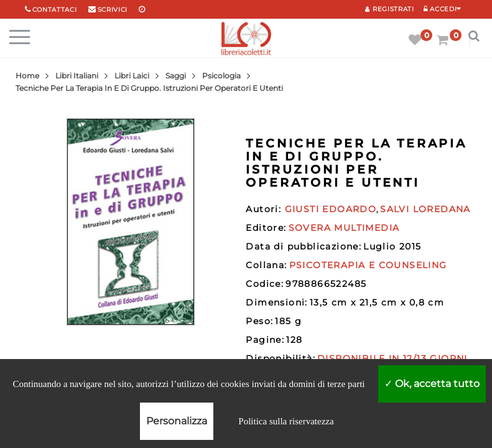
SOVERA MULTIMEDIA (344, 228)
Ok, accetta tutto (432, 384)
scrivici (113, 10)
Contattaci (55, 10)
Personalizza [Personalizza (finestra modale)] (177, 421)
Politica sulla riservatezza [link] (286, 421)
